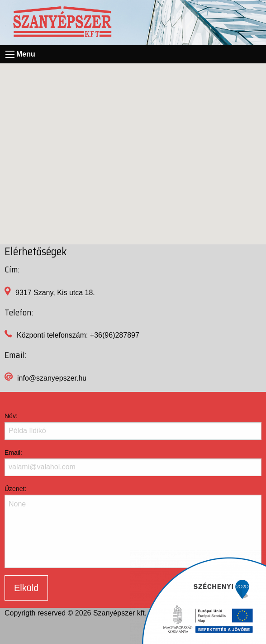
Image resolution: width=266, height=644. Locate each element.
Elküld (26, 588)
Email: (13, 453)
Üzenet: (15, 489)
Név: (11, 416)
